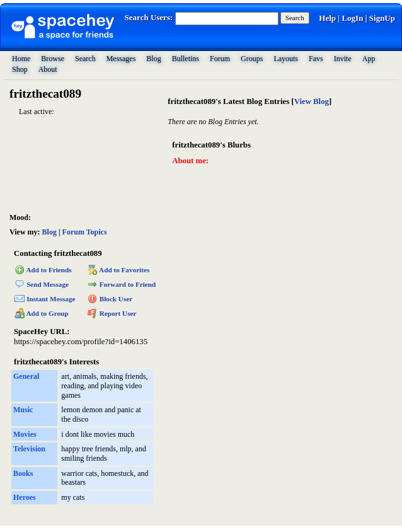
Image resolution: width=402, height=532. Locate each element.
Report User (112, 313)
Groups (252, 59)
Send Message (42, 284)
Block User (110, 299)
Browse (53, 59)
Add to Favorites (119, 270)
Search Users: (149, 17)
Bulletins (186, 59)
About (48, 69)
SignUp (382, 18)
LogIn (352, 18)
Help (327, 18)
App (369, 59)
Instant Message (45, 299)
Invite (343, 59)
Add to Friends (43, 270)
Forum (220, 59)
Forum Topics (85, 232)
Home (21, 59)
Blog (153, 59)
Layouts (286, 59)
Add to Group (41, 313)
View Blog (312, 101)
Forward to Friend (122, 284)
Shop (20, 69)
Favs (316, 59)
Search (295, 18)
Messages (121, 59)
